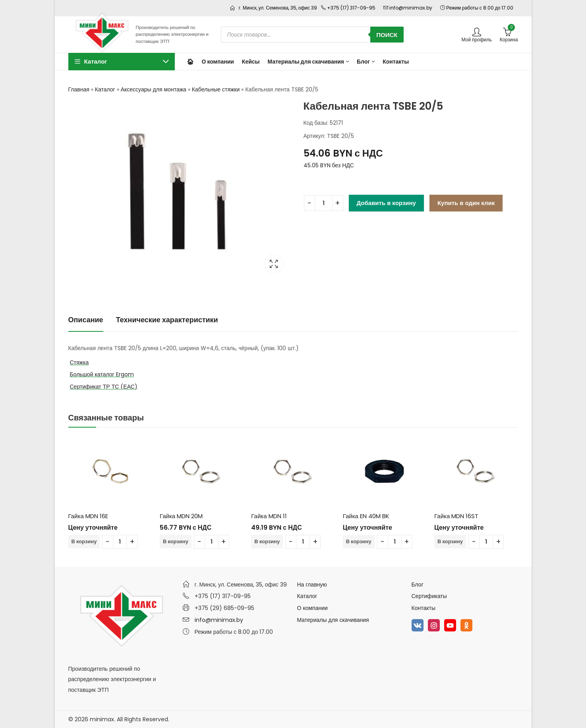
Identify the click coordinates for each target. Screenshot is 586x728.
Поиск (387, 35)
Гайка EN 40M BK (366, 516)
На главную (312, 585)
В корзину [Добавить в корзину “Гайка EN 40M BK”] (359, 541)
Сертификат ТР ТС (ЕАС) (104, 387)
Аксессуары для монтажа (154, 89)
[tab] (86, 320)
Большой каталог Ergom (102, 374)
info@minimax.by (219, 620)
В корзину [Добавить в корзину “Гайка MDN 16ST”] (450, 541)
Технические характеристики (167, 320)
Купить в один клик (466, 203)
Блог (418, 585)
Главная (79, 89)
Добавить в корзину (386, 203)
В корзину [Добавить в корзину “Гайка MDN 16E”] (84, 541)
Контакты (424, 608)
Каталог (105, 89)
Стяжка (79, 362)
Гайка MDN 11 (269, 516)
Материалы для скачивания (333, 620)
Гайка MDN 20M (181, 516)
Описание (86, 320)
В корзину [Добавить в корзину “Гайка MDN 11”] (267, 541)
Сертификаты (429, 596)
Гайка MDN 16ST (456, 516)
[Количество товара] (324, 203)
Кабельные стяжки (216, 89)
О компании (312, 608)
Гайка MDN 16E (88, 516)
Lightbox (274, 264)
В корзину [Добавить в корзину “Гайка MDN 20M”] (176, 541)
